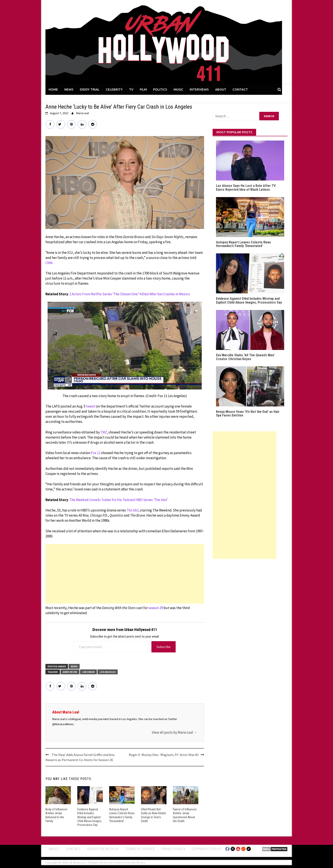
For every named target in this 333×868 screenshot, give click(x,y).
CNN (49, 263)
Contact (73, 849)
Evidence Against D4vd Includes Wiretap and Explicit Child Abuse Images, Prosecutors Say (90, 817)
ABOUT (221, 89)
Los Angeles (108, 672)
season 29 (156, 608)
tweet (91, 406)
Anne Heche (70, 672)
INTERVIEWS (199, 89)
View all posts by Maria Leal (175, 732)
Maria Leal (83, 113)
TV (131, 89)
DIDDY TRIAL (90, 89)
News (74, 666)
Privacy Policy (173, 849)
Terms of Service (140, 849)
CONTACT (240, 89)
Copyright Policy (207, 849)
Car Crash (88, 672)
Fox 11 (96, 453)
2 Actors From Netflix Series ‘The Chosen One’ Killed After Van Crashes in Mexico (130, 294)
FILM (143, 89)
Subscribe (164, 647)
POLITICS (160, 89)
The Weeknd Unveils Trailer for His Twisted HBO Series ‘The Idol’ (119, 500)
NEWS (69, 89)
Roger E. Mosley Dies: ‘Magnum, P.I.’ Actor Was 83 (164, 755)
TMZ (104, 432)
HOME (53, 89)
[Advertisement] (125, 574)
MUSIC (178, 89)
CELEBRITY (114, 89)
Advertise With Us (103, 849)
